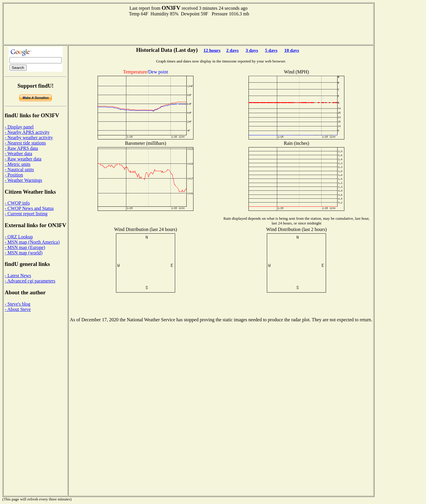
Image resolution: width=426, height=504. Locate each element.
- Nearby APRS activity (27, 132)
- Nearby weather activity (29, 138)
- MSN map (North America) (32, 242)
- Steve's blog (17, 304)
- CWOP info (17, 203)
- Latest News (18, 276)
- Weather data (18, 154)
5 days (271, 50)
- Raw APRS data (21, 148)
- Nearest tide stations (25, 143)
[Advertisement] (188, 30)
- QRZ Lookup (19, 237)
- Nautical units (19, 170)
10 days (292, 50)
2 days (233, 50)
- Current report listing (26, 214)
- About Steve (18, 309)
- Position (14, 175)
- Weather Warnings (24, 180)
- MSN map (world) (24, 253)
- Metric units (18, 164)
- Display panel (19, 127)
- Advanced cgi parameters (30, 281)
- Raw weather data (23, 159)
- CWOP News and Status (29, 208)
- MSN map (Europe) (25, 247)
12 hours (212, 50)
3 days (252, 50)
